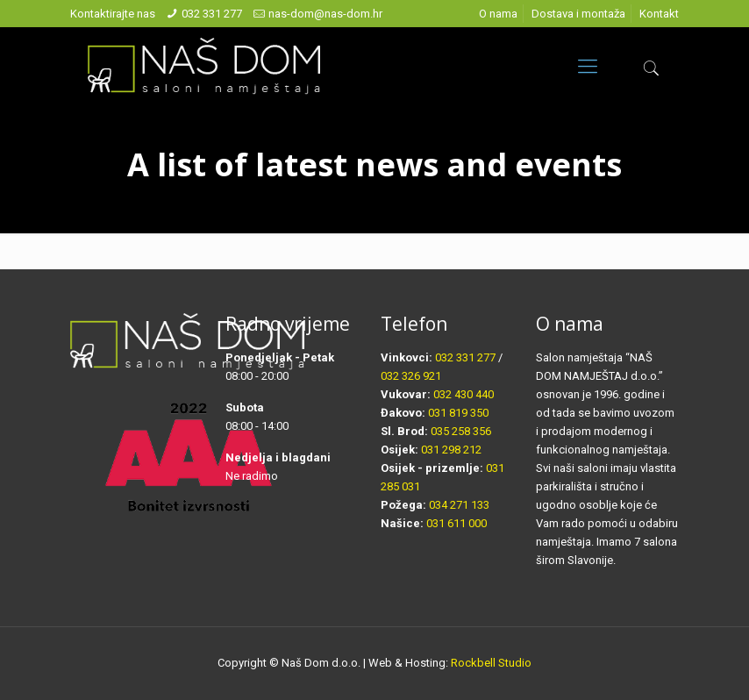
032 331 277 (212, 14)
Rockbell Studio (491, 663)
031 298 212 (451, 450)
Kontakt (659, 14)
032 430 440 (464, 394)
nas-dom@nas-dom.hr (325, 14)
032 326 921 (411, 376)
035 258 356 (461, 431)
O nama (498, 14)
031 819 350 (458, 413)
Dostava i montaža (578, 14)
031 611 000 (457, 523)
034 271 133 (459, 505)
